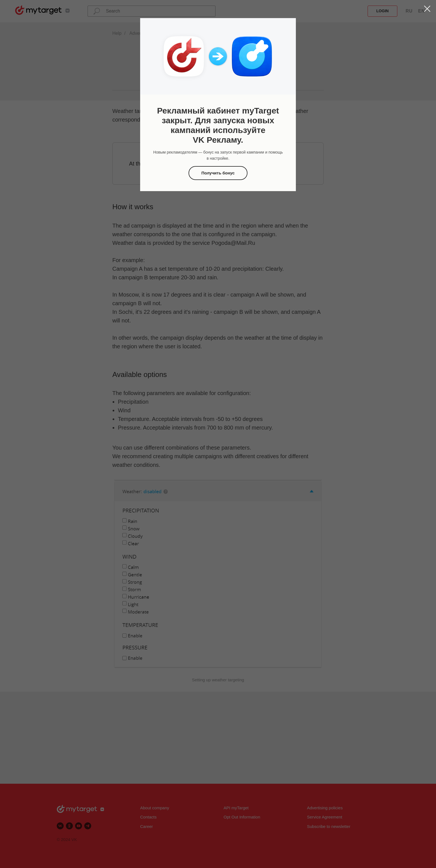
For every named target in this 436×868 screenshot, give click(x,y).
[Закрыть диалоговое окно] (427, 9)
